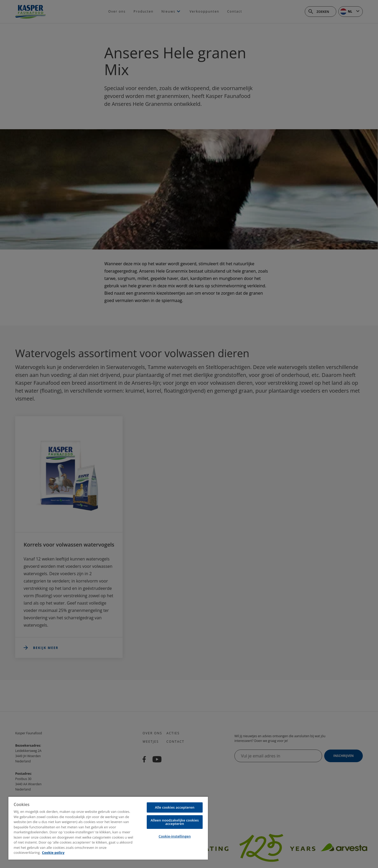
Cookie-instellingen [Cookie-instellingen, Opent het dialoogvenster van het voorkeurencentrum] (175, 836)
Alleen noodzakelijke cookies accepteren (175, 822)
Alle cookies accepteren (175, 807)
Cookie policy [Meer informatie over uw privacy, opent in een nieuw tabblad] (53, 853)
